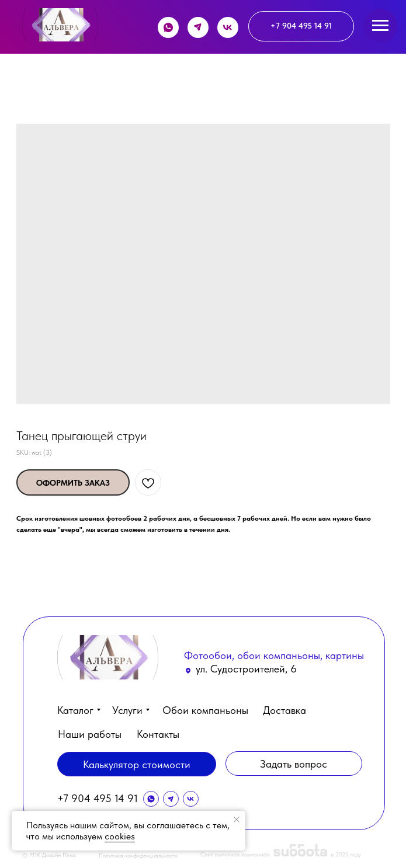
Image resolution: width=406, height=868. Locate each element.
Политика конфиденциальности (138, 855)
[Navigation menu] (380, 26)
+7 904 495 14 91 (98, 798)
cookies (120, 836)
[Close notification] (237, 820)
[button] (294, 764)
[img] (60, 25)
